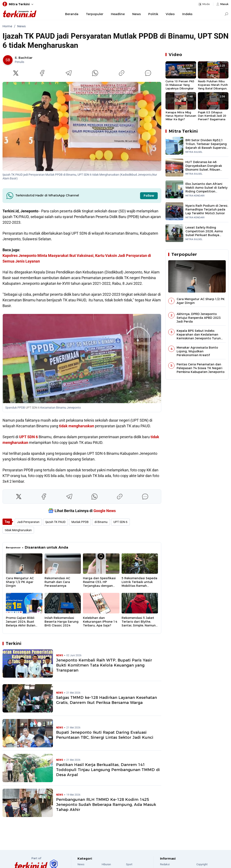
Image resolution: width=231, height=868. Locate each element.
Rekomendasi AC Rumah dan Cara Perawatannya (57, 582)
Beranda (72, 14)
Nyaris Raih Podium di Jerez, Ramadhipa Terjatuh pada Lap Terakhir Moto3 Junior (207, 209)
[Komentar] (148, 73)
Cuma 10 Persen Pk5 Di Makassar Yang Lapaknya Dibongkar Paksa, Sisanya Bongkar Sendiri (180, 85)
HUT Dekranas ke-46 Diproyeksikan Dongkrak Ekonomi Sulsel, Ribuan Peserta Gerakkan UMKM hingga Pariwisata (204, 170)
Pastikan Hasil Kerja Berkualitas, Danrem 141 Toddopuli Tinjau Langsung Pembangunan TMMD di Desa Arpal (108, 770)
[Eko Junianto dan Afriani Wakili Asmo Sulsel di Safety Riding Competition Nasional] (174, 189)
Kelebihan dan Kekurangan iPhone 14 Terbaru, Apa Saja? (100, 622)
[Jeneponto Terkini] (20, 14)
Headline (118, 14)
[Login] (222, 4)
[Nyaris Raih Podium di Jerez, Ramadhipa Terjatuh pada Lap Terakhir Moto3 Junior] (174, 211)
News (136, 14)
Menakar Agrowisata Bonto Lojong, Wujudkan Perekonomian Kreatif (197, 351)
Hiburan (106, 864)
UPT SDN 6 (33, 408)
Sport (129, 864)
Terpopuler (95, 14)
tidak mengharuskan (77, 426)
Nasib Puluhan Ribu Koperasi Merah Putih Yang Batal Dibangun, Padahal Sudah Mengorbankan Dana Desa (213, 85)
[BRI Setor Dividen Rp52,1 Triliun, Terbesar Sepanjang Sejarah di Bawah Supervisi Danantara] (174, 146)
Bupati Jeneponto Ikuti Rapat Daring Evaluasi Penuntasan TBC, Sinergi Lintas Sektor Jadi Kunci (105, 735)
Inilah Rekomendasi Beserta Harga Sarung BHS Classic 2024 (62, 622)
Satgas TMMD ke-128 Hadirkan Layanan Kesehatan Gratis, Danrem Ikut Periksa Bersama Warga (106, 700)
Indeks (187, 14)
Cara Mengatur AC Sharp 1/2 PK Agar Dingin (20, 582)
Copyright (202, 864)
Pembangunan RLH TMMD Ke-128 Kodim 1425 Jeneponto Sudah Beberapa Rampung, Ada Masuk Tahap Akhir (106, 805)
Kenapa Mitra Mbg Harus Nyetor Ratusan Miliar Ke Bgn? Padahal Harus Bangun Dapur (181, 116)
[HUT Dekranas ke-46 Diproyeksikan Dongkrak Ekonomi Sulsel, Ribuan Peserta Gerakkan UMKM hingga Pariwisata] (174, 168)
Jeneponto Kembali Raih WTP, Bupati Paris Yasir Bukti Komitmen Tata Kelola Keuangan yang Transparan (104, 665)
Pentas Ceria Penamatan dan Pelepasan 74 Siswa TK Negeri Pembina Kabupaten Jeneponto (201, 368)
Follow (149, 196)
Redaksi (165, 864)
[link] (18, 60)
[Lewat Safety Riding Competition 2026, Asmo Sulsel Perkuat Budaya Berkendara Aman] (174, 233)
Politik (153, 14)
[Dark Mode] (204, 4)
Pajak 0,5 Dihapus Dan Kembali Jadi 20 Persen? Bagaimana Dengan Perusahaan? (213, 116)
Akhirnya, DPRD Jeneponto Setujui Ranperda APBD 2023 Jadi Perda (199, 318)
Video (170, 14)
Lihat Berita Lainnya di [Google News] (82, 511)
